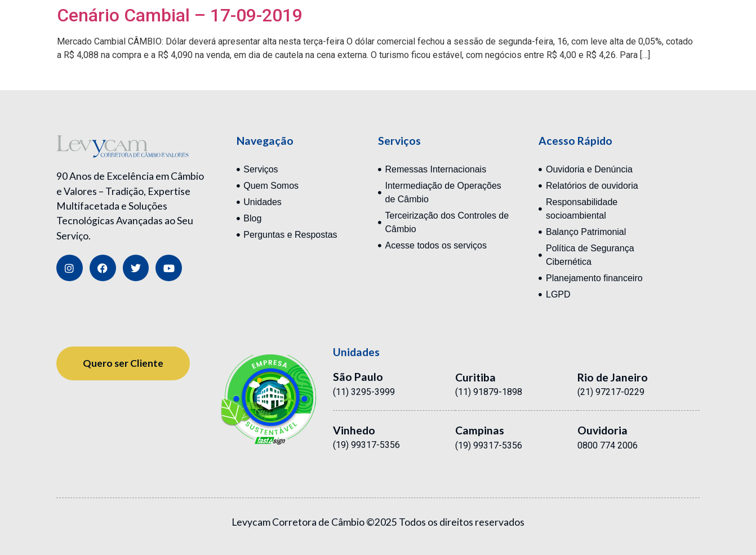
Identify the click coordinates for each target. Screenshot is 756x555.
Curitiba (475, 377)
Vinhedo (354, 430)
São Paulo (358, 377)
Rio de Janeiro (613, 377)
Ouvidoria (602, 430)
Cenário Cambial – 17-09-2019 (180, 15)
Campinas (480, 430)
